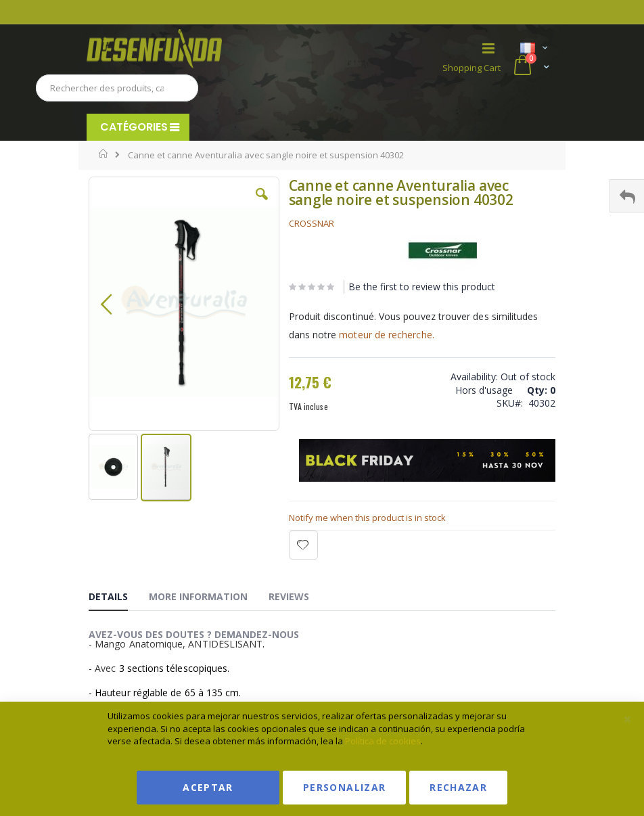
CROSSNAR (312, 223)
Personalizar (344, 787)
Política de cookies (383, 741)
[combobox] (117, 88)
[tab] (118, 599)
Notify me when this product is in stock (367, 518)
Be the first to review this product (422, 287)
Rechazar (458, 787)
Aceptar (208, 787)
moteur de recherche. (386, 335)
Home (104, 154)
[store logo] (204, 49)
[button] (262, 204)
